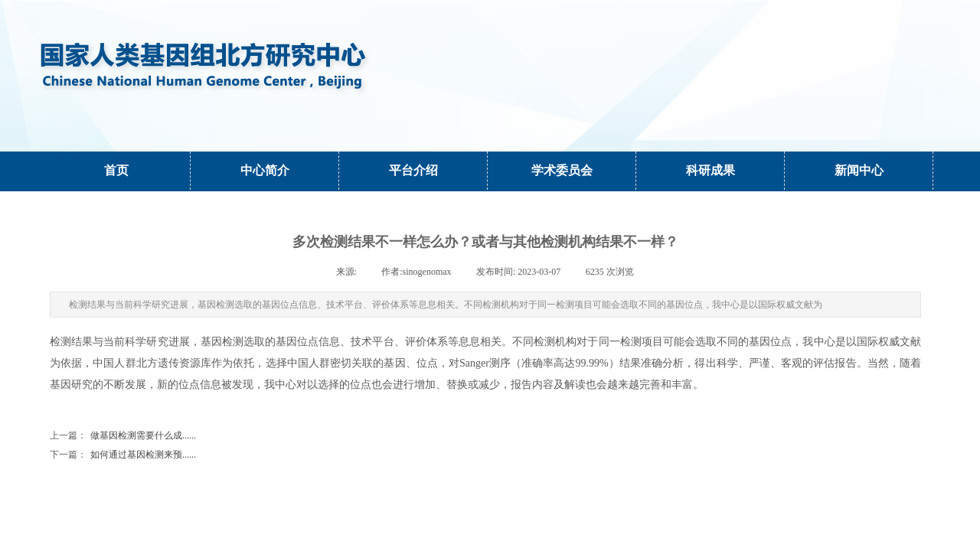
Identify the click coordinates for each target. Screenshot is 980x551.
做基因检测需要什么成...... (123, 436)
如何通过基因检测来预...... (123, 455)
